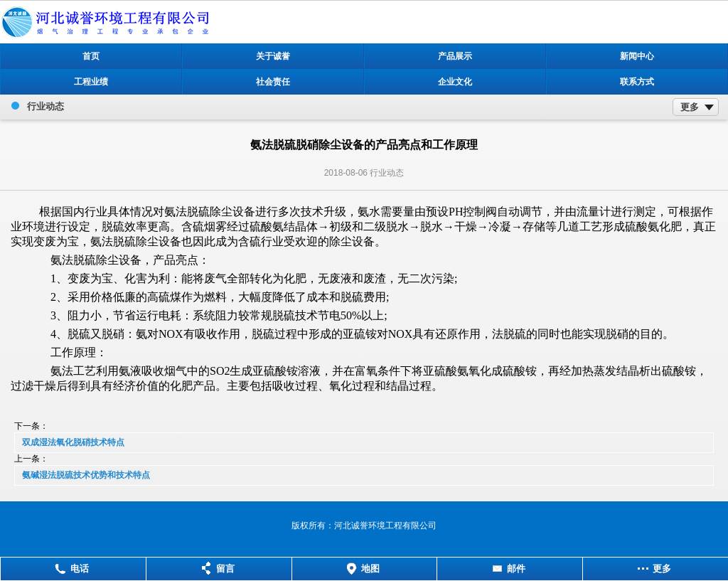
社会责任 (273, 82)
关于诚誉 (273, 56)
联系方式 (637, 82)
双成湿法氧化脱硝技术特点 (73, 442)
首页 (91, 56)
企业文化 (455, 82)
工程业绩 (91, 82)
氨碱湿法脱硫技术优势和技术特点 (86, 475)
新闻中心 (637, 56)
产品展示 (455, 56)
